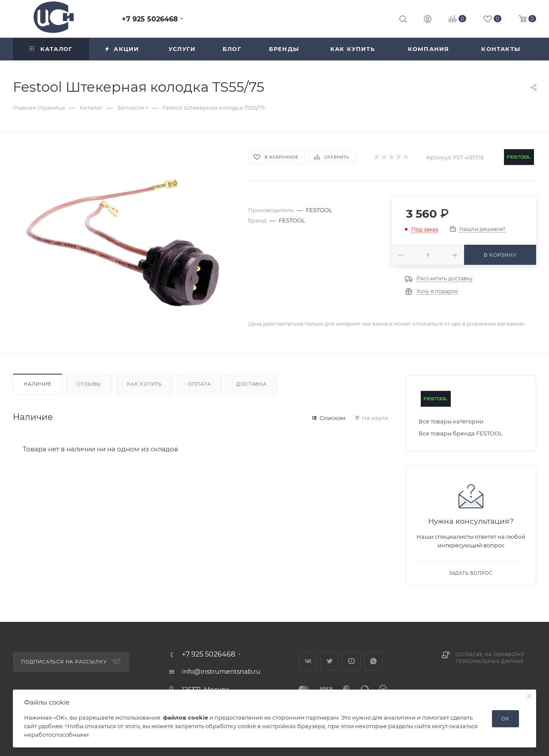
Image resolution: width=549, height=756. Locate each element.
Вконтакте (308, 661)
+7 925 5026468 (150, 19)
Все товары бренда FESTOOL (461, 433)
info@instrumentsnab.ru (221, 671)
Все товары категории (451, 421)
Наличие (38, 384)
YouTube (351, 661)
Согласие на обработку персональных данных (490, 658)
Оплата (199, 384)
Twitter (330, 661)
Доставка (251, 384)
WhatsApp (373, 661)
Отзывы (89, 384)
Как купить (145, 384)
